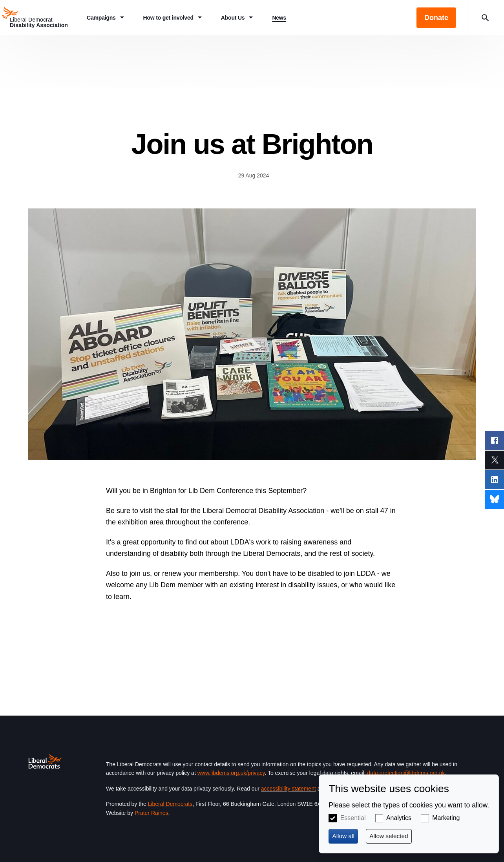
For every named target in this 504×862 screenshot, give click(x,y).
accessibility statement (289, 789)
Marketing (446, 818)
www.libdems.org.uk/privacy (231, 773)
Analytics (399, 818)
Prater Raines (152, 813)
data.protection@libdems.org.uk (406, 773)
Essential (353, 818)
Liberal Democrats (170, 804)
